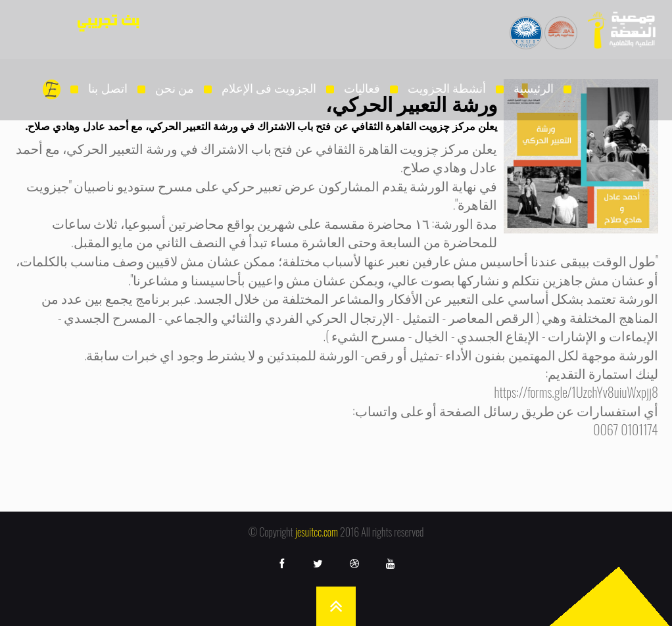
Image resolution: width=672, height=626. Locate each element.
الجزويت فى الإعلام (269, 87)
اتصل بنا (108, 87)
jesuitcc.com (317, 532)
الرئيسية (534, 87)
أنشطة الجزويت (447, 87)
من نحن (175, 87)
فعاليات (362, 87)
